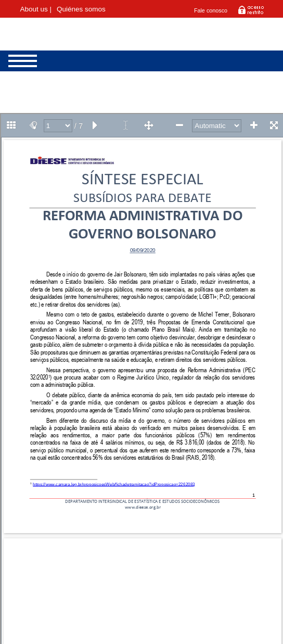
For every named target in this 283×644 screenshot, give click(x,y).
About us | (36, 9)
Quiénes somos (81, 9)
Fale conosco (211, 10)
